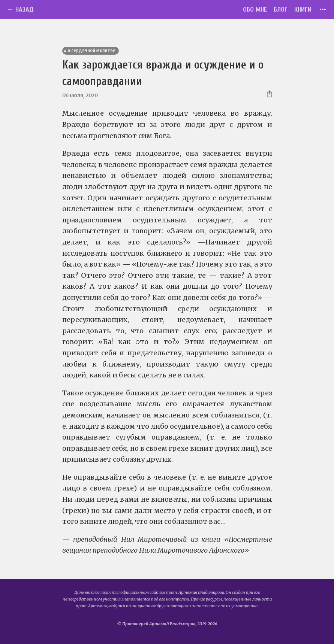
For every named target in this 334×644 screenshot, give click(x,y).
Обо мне (255, 10)
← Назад (20, 10)
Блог (281, 10)
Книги (303, 10)
